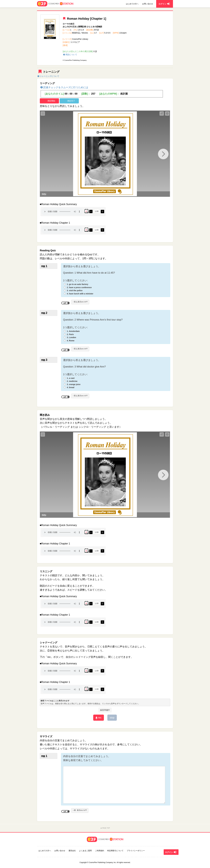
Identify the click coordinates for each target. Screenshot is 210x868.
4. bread (71, 387)
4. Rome (71, 341)
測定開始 (51, 101)
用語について (70, 55)
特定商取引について (115, 851)
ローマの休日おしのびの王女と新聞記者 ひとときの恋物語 (82, 25)
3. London (72, 337)
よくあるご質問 (85, 851)
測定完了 (71, 101)
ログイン (171, 852)
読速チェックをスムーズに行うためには (64, 87)
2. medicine (72, 381)
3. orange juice (74, 384)
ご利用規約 (100, 851)
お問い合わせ (148, 4)
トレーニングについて (48, 76)
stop (112, 718)
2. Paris (70, 334)
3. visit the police (75, 290)
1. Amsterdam (73, 331)
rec (98, 718)
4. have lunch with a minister (80, 294)
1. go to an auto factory (78, 284)
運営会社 (72, 851)
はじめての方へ (132, 4)
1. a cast (71, 378)
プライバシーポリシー (136, 851)
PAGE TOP (105, 828)
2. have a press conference (79, 287)
